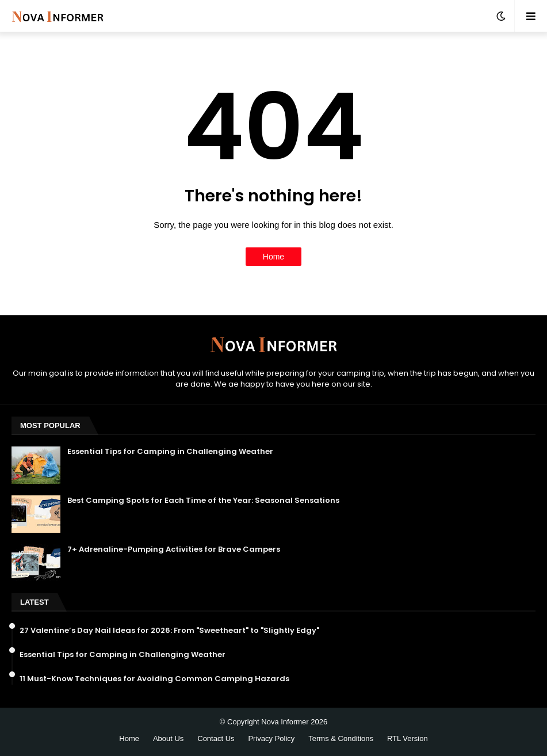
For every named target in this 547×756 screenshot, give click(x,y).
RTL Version (408, 738)
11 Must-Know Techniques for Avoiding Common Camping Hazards (154, 679)
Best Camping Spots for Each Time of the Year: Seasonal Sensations (203, 501)
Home (273, 257)
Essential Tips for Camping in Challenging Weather (170, 452)
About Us (168, 738)
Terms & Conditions (341, 738)
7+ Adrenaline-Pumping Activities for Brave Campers (174, 549)
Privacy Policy (271, 738)
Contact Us (216, 738)
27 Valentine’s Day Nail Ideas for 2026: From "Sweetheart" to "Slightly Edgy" (169, 631)
